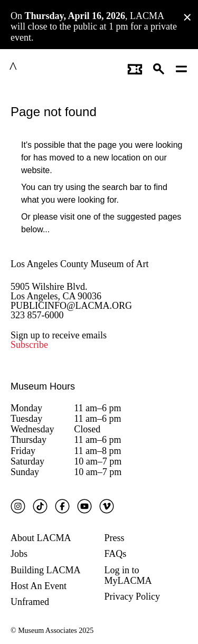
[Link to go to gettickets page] (135, 68)
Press (115, 536)
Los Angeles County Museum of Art (80, 262)
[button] (159, 68)
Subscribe (29, 343)
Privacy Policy (133, 595)
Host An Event (39, 584)
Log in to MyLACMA (128, 573)
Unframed (30, 600)
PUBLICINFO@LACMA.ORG (71, 304)
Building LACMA (46, 568)
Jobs (19, 552)
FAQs (116, 552)
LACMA (39, 68)
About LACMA (41, 536)
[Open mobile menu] (182, 68)
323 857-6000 (37, 313)
